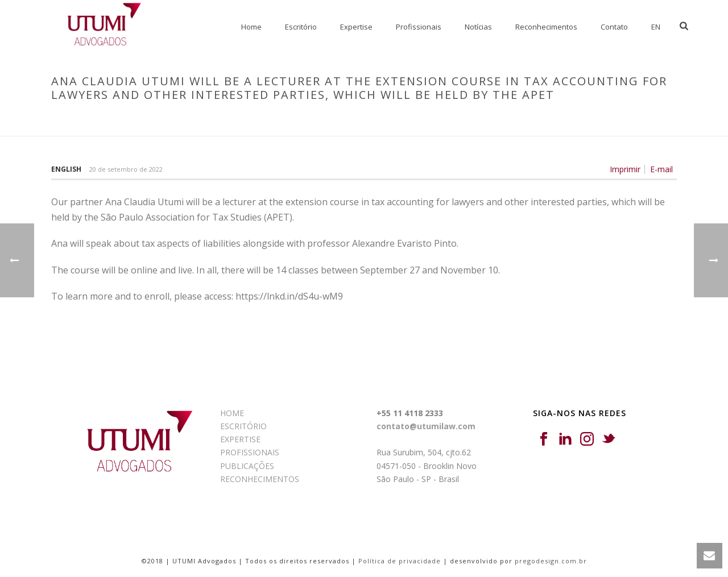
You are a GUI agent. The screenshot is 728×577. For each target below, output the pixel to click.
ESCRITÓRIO (243, 426)
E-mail (661, 169)
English (66, 169)
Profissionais (419, 27)
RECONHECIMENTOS (260, 479)
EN (656, 27)
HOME (232, 413)
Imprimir (625, 169)
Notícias (478, 27)
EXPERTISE (240, 439)
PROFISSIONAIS (250, 452)
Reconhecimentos (546, 27)
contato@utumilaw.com (426, 426)
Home (251, 27)
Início (58, 119)
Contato (614, 27)
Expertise (356, 27)
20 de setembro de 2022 (126, 169)
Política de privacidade (400, 561)
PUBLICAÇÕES (247, 466)
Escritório (301, 27)
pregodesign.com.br (551, 561)
